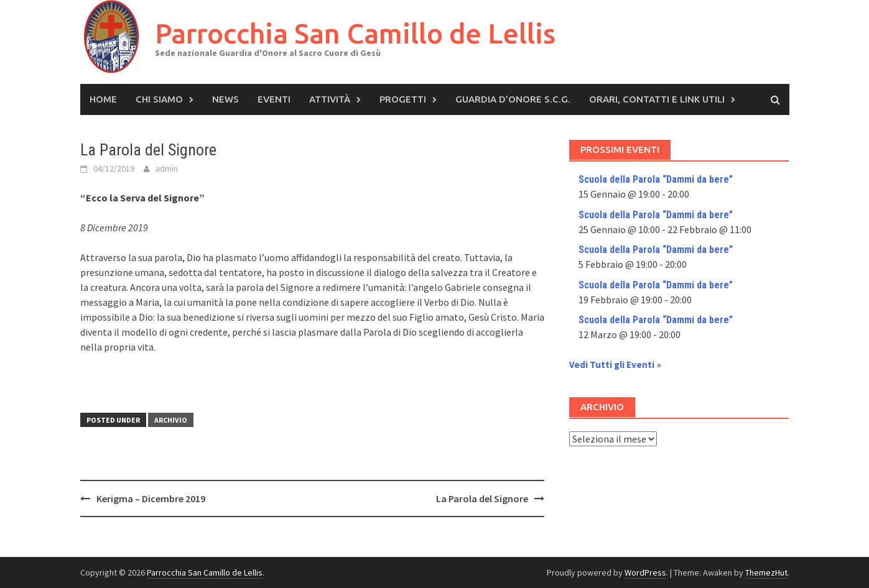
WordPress (645, 572)
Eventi (274, 99)
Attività (330, 99)
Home (103, 99)
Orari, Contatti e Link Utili (657, 99)
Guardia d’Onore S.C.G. (513, 99)
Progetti (403, 99)
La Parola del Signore (482, 498)
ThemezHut (766, 572)
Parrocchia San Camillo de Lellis (355, 33)
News (225, 99)
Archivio (171, 420)
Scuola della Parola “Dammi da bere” (656, 179)
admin (167, 168)
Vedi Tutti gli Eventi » (615, 365)
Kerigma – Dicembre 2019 (151, 498)
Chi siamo (159, 99)
